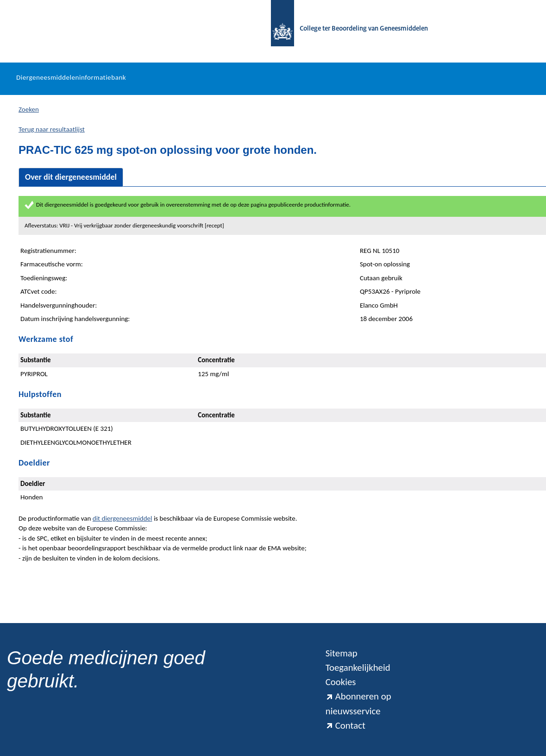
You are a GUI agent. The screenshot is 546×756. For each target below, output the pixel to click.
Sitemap (342, 653)
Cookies (341, 682)
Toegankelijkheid (358, 668)
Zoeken (29, 109)
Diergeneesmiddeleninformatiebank (71, 77)
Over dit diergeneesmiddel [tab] (71, 177)
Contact (345, 725)
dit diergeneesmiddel (122, 518)
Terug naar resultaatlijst (52, 129)
